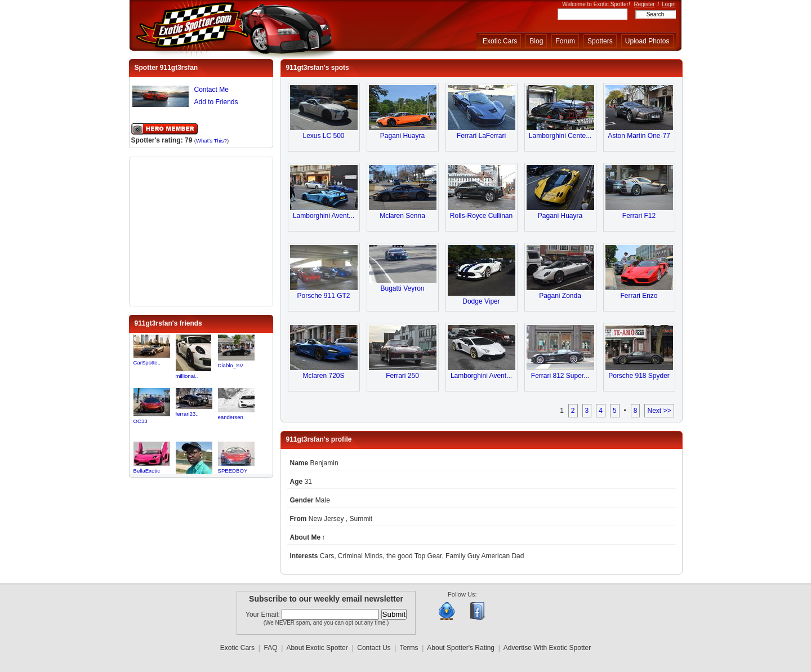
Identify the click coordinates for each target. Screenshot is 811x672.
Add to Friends (216, 102)
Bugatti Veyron (402, 288)
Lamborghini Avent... (324, 216)
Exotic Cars (500, 41)
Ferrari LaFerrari (481, 136)
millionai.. (187, 376)
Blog (536, 41)
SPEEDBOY (233, 471)
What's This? (211, 141)
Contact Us (374, 648)
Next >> (659, 411)
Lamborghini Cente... (560, 136)
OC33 (141, 421)
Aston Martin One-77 (639, 136)
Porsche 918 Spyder (639, 376)
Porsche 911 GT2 (323, 296)
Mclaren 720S (323, 376)
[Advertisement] (201, 230)
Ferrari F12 (639, 216)
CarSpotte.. (147, 362)
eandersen (231, 417)
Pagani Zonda (560, 296)
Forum (565, 41)
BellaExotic (147, 471)
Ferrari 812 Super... (560, 376)
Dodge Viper (481, 301)
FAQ (271, 648)
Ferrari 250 (402, 376)
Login (669, 4)
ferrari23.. (187, 414)
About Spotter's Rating (461, 648)
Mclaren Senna (402, 216)
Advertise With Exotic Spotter (547, 648)
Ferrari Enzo (639, 296)
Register (644, 4)
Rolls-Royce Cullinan (481, 216)
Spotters (600, 41)
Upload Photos (647, 41)
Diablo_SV (231, 365)
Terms (409, 648)
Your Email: (264, 615)
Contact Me (211, 90)
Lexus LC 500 (323, 136)
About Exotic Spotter (317, 648)
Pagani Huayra (402, 136)
